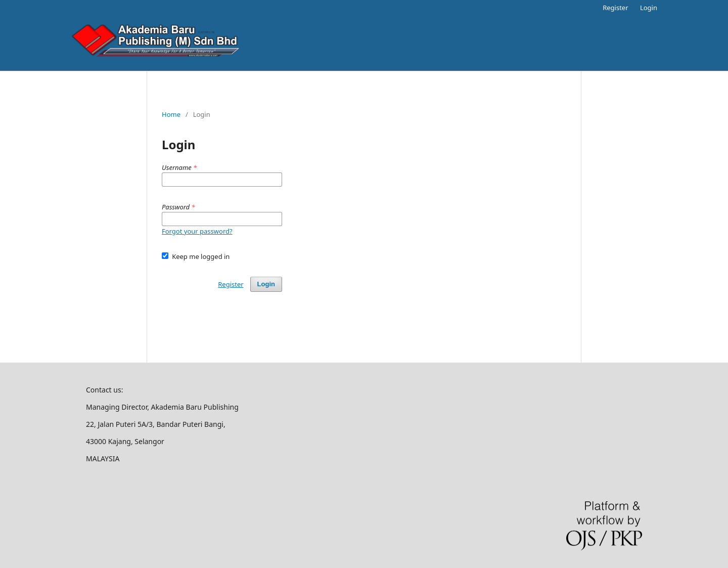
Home (171, 114)
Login (649, 8)
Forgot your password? (197, 231)
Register (615, 8)
